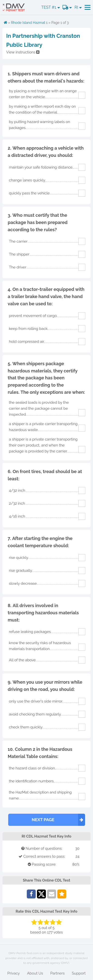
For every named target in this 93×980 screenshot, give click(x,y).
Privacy (14, 973)
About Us (35, 973)
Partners (58, 973)
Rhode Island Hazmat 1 (29, 23)
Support (79, 973)
